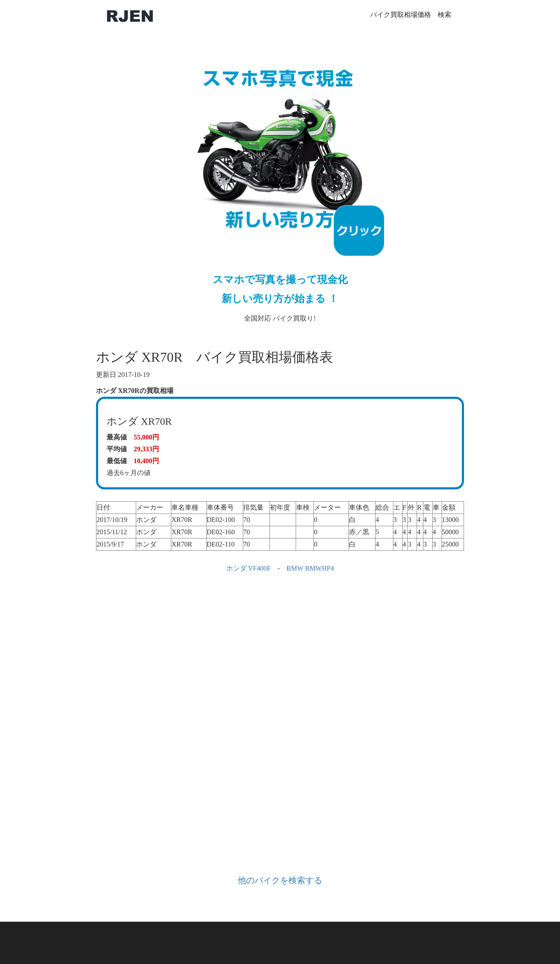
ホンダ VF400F (248, 568)
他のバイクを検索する (280, 880)
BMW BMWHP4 (310, 568)
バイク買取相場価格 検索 (411, 15)
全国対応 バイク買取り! (280, 184)
